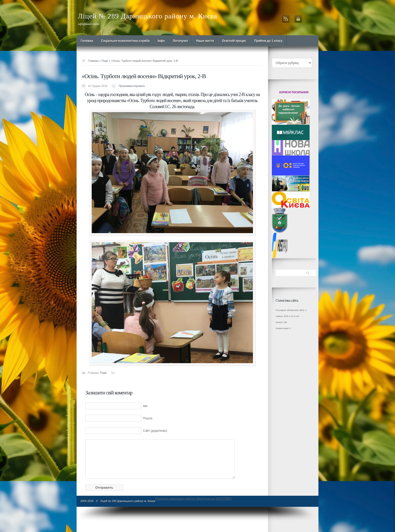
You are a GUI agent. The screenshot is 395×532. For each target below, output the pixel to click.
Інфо (161, 41)
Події (105, 61)
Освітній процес (234, 41)
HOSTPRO (224, 499)
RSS (286, 19)
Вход (298, 19)
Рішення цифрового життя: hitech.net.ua (185, 499)
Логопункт (180, 41)
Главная (93, 61)
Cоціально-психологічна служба (125, 41)
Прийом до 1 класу (269, 41)
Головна (87, 41)
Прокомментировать (132, 86)
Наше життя (205, 41)
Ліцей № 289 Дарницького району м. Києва (147, 16)
